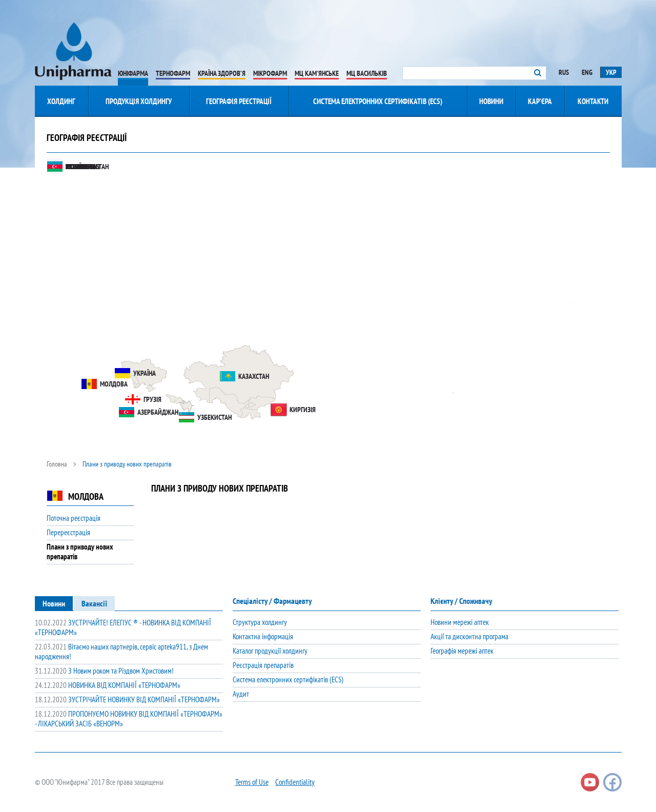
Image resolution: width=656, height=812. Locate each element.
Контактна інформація (263, 636)
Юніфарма (133, 73)
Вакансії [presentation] (94, 603)
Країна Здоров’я (222, 73)
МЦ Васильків (367, 73)
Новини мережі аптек (460, 622)
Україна (135, 373)
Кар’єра (540, 101)
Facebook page (612, 782)
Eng (587, 72)
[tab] (54, 603)
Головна (57, 464)
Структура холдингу (260, 622)
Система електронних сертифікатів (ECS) (378, 101)
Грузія (143, 399)
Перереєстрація (68, 532)
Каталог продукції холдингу (270, 651)
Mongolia (70, 167)
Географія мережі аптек (462, 651)
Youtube (590, 782)
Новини (491, 101)
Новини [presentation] (54, 603)
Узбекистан (205, 417)
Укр (611, 72)
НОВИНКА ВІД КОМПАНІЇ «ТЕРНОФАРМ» (108, 685)
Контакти (593, 101)
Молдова (104, 384)
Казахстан (244, 376)
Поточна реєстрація (74, 518)
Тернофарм (173, 73)
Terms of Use (252, 782)
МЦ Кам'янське (317, 73)
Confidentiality (295, 782)
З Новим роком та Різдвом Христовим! (104, 671)
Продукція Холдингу (139, 101)
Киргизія (293, 410)
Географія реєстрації (239, 101)
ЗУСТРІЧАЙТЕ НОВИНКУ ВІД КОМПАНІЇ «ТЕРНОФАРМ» (127, 699)
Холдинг (61, 101)
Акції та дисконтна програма (469, 636)
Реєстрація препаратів (263, 665)
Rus (564, 72)
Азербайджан (148, 412)
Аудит (241, 694)
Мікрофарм (270, 73)
